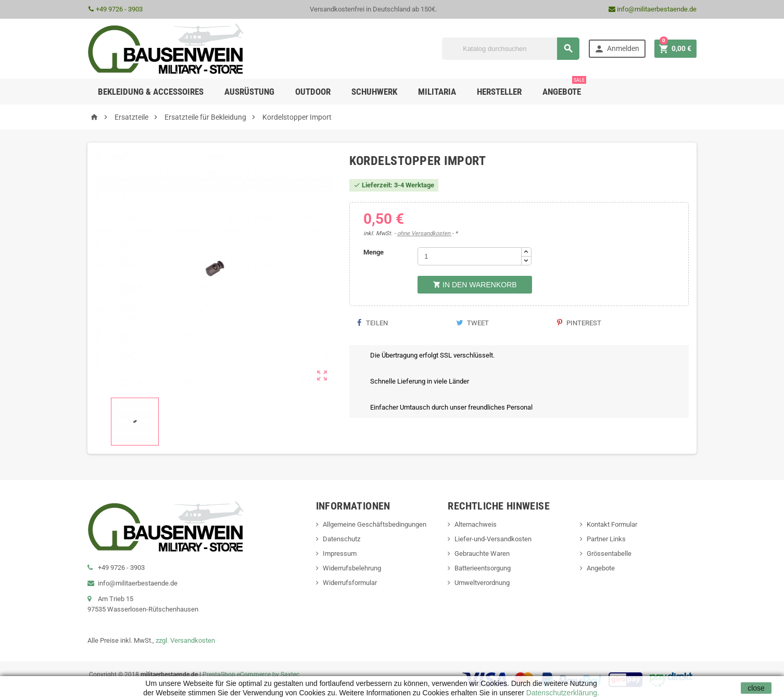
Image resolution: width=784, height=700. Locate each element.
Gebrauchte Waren (482, 553)
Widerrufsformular (350, 583)
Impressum (340, 553)
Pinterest (579, 323)
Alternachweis (476, 524)
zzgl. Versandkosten (185, 640)
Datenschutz (342, 539)
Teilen (372, 323)
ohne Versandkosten (425, 233)
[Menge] (470, 256)
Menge (374, 252)
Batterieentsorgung (483, 568)
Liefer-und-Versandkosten (493, 539)
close (756, 688)
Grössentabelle (609, 553)
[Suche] (511, 49)
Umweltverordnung (482, 583)
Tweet (472, 323)
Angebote (564, 88)
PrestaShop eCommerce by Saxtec (251, 674)
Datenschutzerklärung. (562, 693)
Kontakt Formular (612, 524)
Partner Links (606, 539)
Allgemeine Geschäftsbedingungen (375, 524)
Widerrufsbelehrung (352, 568)
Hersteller (499, 92)
